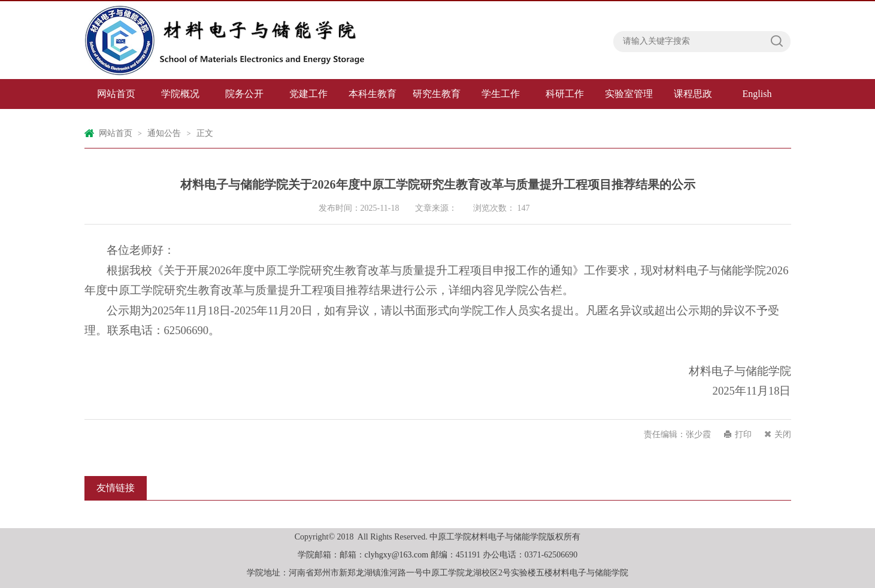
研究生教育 (437, 94)
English (757, 94)
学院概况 (180, 94)
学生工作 (501, 94)
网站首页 (116, 94)
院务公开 (244, 94)
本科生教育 (373, 94)
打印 (743, 434)
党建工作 (308, 94)
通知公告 (164, 133)
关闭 (783, 434)
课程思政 (693, 94)
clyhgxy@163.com (397, 555)
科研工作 (565, 94)
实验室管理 (629, 94)
